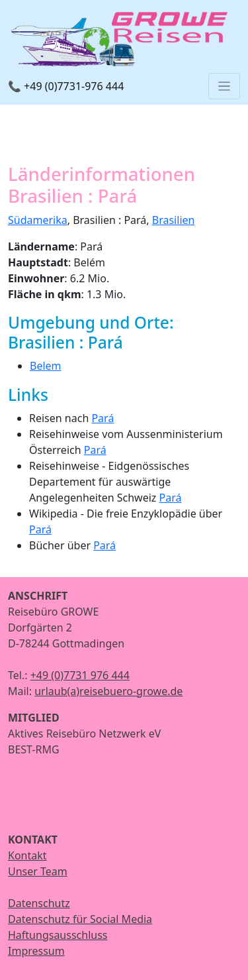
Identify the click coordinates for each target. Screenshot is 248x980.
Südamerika (38, 220)
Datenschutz (39, 903)
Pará (103, 418)
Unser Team (38, 871)
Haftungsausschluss (58, 935)
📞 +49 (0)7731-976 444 (66, 86)
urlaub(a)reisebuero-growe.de (108, 691)
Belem (46, 366)
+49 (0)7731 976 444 (80, 675)
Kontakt (27, 855)
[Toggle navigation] (224, 86)
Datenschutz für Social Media (80, 919)
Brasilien (174, 220)
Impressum (36, 951)
